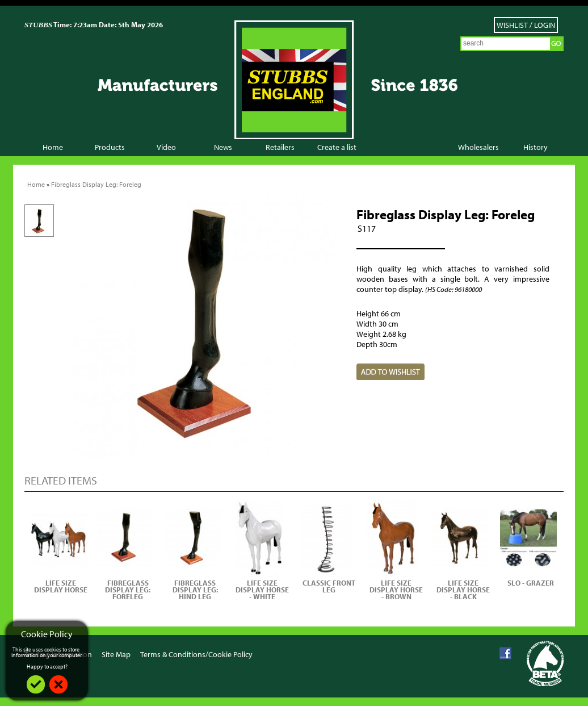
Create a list (337, 147)
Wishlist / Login (526, 25)
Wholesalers (478, 147)
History (535, 147)
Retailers (280, 147)
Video (166, 147)
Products (110, 147)
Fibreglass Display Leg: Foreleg (96, 184)
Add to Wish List (390, 372)
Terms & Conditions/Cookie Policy (196, 654)
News (223, 147)
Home (53, 147)
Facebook (505, 653)
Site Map (116, 654)
